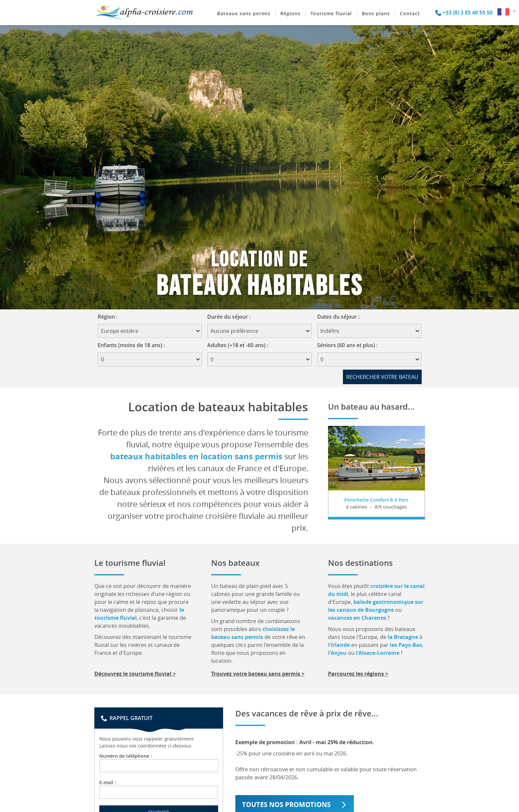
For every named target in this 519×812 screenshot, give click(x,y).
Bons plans (376, 13)
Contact (410, 13)
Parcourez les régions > (358, 674)
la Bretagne (403, 637)
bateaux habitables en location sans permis (196, 456)
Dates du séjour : (340, 317)
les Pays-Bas (406, 645)
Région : (110, 317)
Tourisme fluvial (331, 13)
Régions (290, 13)
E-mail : (159, 789)
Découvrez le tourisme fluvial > (135, 674)
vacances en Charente (357, 618)
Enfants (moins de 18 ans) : (131, 345)
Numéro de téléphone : (159, 763)
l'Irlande (339, 645)
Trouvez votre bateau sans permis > (258, 674)
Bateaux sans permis (244, 13)
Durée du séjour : (231, 317)
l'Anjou (337, 653)
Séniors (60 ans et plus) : (347, 345)
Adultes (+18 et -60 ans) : (238, 345)
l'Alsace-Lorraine (378, 653)
